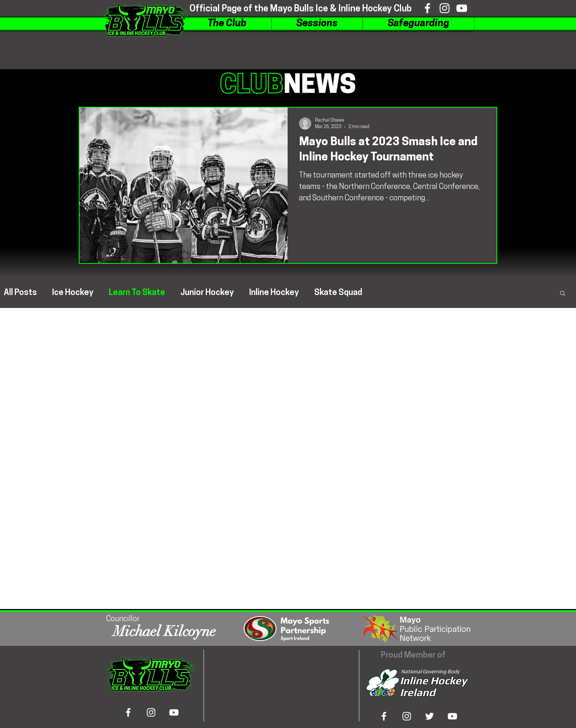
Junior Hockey (207, 293)
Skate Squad (338, 293)
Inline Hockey (274, 293)
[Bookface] (427, 8)
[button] (227, 24)
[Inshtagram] (445, 8)
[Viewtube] (462, 8)
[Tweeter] (430, 716)
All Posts (20, 293)
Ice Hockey (73, 293)
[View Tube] (452, 716)
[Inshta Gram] (407, 716)
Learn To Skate (137, 293)
